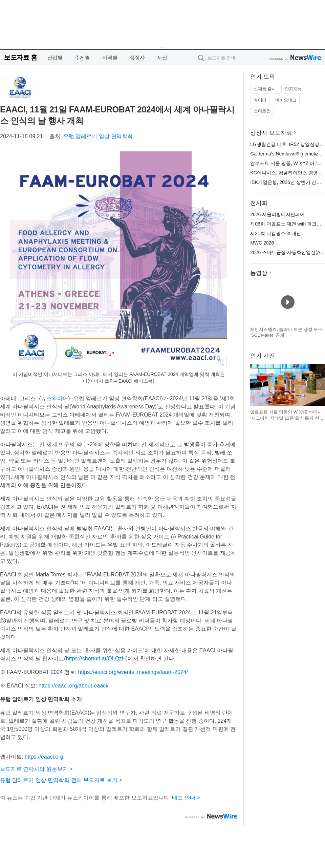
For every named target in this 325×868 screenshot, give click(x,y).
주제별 (82, 57)
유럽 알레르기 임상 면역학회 (98, 136)
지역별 (110, 57)
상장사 (137, 57)
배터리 (260, 100)
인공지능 (293, 89)
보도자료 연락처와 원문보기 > (36, 769)
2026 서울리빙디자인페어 (277, 214)
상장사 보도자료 (271, 133)
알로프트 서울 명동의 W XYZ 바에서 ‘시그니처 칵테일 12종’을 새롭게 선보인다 (287, 418)
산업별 (55, 57)
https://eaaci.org (44, 757)
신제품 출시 (265, 89)
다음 (320, 385)
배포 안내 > (186, 798)
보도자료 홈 (20, 57)
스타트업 (262, 111)
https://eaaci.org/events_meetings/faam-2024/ (133, 672)
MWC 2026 (262, 243)
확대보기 (221, 362)
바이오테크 (286, 100)
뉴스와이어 (55, 398)
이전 (256, 385)
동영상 (259, 273)
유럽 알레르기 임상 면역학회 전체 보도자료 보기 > (61, 780)
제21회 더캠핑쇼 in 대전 (276, 233)
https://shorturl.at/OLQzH (96, 659)
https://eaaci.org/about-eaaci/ (73, 686)
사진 (162, 57)
